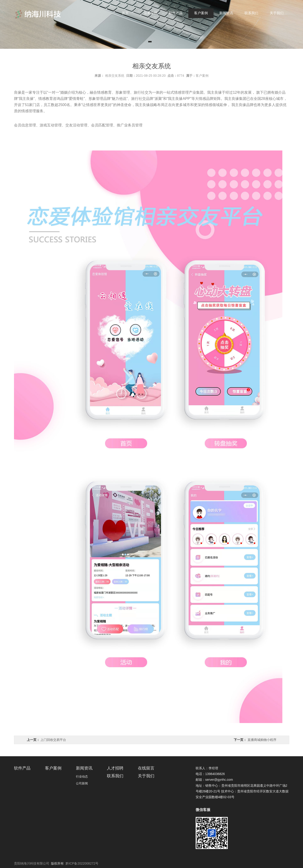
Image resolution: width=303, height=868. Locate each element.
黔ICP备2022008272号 (82, 863)
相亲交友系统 (115, 76)
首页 (125, 13)
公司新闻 (82, 783)
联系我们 (251, 13)
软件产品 (176, 13)
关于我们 (277, 13)
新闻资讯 (226, 13)
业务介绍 (150, 13)
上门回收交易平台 (53, 740)
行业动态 (82, 777)
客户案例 (201, 13)
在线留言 (146, 768)
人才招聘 (115, 768)
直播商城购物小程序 (262, 740)
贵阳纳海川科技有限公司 (32, 863)
